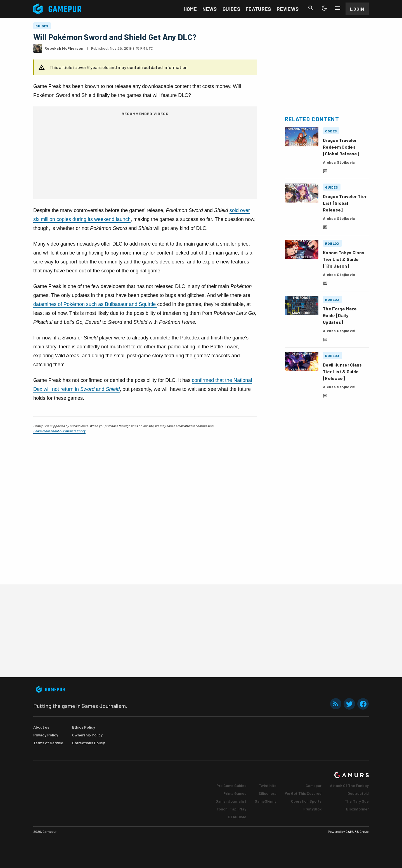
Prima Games (235, 793)
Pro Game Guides (231, 785)
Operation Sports (306, 801)
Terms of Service (48, 743)
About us (41, 727)
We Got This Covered (303, 793)
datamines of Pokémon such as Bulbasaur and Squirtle (95, 304)
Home (190, 9)
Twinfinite (268, 785)
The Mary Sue (357, 801)
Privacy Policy (46, 735)
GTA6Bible (237, 817)
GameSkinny (266, 801)
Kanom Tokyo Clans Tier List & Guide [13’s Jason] (344, 259)
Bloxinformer (357, 809)
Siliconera (268, 793)
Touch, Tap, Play (231, 809)
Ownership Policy (87, 735)
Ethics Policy (84, 727)
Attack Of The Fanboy (349, 785)
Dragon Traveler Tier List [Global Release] (345, 203)
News (210, 9)
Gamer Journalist (231, 801)
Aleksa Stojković (339, 162)
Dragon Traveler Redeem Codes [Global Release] (341, 147)
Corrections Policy (88, 743)
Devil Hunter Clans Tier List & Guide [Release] (342, 371)
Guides (231, 9)
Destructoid (358, 793)
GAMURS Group (357, 831)
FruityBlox (312, 809)
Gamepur (314, 785)
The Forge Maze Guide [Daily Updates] (340, 315)
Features (258, 9)
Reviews (288, 9)
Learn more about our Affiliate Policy (59, 431)
